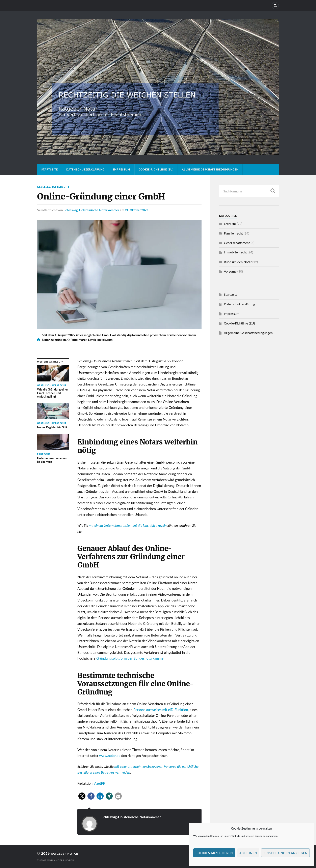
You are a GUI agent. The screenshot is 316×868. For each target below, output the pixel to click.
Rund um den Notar (238, 262)
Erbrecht (230, 224)
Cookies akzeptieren (214, 853)
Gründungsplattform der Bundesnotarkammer (130, 658)
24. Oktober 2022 (138, 210)
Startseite (50, 169)
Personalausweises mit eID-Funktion (161, 710)
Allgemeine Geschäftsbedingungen (210, 169)
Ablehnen (248, 853)
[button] (82, 796)
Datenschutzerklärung (85, 169)
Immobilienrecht (235, 252)
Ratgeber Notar (67, 853)
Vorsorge (230, 271)
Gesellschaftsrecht (55, 187)
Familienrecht (233, 233)
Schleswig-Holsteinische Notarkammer (91, 210)
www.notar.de (110, 756)
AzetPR (100, 783)
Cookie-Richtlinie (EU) (156, 169)
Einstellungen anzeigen (285, 853)
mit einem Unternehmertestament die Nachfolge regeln (128, 525)
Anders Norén (65, 860)
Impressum (122, 169)
